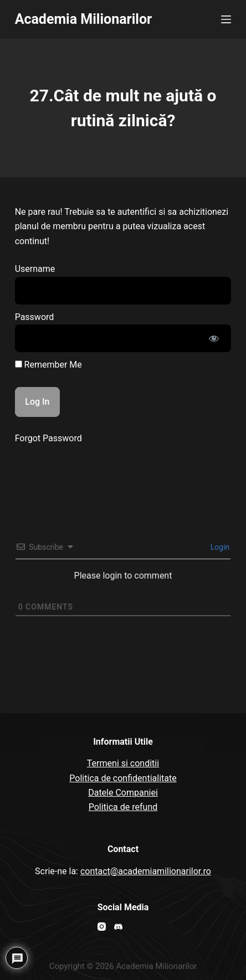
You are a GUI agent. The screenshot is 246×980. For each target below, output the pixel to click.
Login (219, 547)
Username (35, 269)
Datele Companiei (123, 793)
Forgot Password (48, 438)
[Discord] (118, 927)
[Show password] (214, 338)
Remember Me (48, 365)
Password (35, 317)
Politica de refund (123, 807)
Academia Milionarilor (84, 19)
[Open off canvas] (226, 19)
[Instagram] (102, 927)
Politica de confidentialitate (123, 778)
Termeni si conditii (123, 763)
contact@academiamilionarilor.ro (146, 871)
